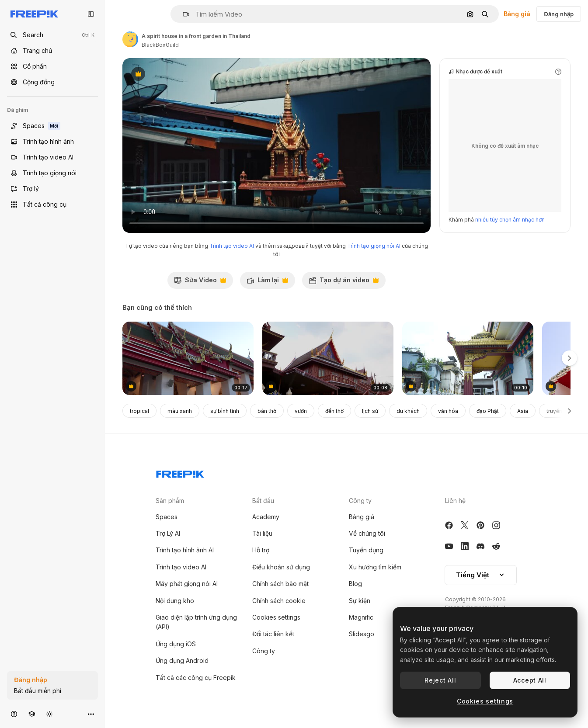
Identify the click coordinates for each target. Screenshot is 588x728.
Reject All (440, 680)
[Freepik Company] (180, 472)
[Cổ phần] (52, 66)
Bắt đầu (263, 501)
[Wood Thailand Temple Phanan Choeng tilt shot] (328, 359)
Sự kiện (360, 601)
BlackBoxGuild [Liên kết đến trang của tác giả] (160, 45)
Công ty (264, 651)
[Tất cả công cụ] (52, 205)
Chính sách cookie (279, 601)
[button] (183, 14)
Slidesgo (362, 634)
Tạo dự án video (344, 282)
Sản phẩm (170, 501)
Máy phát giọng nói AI (187, 584)
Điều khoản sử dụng (281, 567)
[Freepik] (34, 14)
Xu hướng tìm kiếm (375, 567)
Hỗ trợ (261, 550)
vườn (301, 411)
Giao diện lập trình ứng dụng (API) (196, 622)
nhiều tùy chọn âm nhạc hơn (510, 220)
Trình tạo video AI (232, 246)
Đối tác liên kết (273, 634)
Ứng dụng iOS (176, 644)
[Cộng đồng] (52, 82)
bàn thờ (267, 411)
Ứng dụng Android (182, 660)
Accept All (530, 680)
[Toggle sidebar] (91, 14)
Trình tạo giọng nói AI (374, 246)
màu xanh (180, 411)
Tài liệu (262, 533)
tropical (139, 411)
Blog (355, 584)
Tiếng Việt (481, 575)
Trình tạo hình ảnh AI (185, 550)
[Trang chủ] (52, 51)
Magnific (361, 617)
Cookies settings (276, 617)
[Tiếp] (569, 411)
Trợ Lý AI (168, 533)
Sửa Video (200, 282)
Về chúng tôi (367, 533)
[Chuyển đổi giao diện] (49, 714)
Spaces (167, 517)
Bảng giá (517, 14)
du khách (408, 411)
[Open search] (52, 35)
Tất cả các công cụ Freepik (196, 678)
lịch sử (370, 411)
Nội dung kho (175, 601)
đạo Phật (488, 411)
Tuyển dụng (366, 550)
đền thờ (334, 411)
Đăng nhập (559, 14)
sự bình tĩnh (225, 411)
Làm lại (267, 282)
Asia (523, 411)
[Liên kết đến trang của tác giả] (130, 39)
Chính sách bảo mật (280, 584)
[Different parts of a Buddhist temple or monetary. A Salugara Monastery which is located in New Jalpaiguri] (468, 359)
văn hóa (448, 411)
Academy (266, 517)
